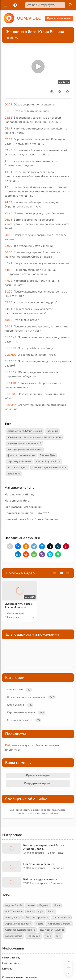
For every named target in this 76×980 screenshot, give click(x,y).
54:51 (8, 309)
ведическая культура (52, 904)
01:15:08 (11, 394)
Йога (57, 880)
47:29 (8, 281)
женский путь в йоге (48, 461)
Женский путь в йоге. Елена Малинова (31, 519)
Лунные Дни (47, 455)
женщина (52, 431)
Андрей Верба (14, 880)
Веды (51, 886)
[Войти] (56, 975)
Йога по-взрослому (37, 892)
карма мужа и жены (19, 461)
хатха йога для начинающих (49, 468)
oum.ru (31, 880)
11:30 (8, 161)
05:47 (8, 129)
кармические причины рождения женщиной (34, 437)
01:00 (8, 111)
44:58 (8, 270)
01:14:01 (11, 383)
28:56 (8, 235)
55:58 (8, 320)
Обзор (42, 975)
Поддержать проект (38, 758)
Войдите (11, 720)
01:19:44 (11, 405)
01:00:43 (11, 337)
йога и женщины (17, 468)
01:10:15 (11, 361)
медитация (33, 911)
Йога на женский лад (19, 494)
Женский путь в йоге (19, 695)
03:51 (8, 118)
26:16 (8, 220)
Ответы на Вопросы (60, 898)
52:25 (8, 302)
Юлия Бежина (15, 679)
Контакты (7, 943)
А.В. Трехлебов (14, 886)
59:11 (8, 326)
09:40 (8, 150)
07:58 (8, 139)
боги (58, 911)
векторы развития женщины (25, 449)
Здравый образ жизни (18, 898)
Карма (40, 898)
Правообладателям (13, 957)
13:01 (8, 172)
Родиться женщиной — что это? (27, 513)
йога (30, 886)
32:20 (8, 246)
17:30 (8, 187)
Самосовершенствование (20, 904)
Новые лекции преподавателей (26, 672)
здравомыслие (14, 911)
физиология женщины (21, 455)
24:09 (8, 202)
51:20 (8, 292)
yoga (40, 886)
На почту (12, 38)
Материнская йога (17, 501)
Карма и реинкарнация (21, 687)
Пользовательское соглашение (20, 952)
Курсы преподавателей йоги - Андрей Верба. (44, 822)
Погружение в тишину (39, 839)
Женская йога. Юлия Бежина (25, 431)
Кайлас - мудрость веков (40, 854)
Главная (26, 975)
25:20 (8, 213)
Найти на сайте (11, 938)
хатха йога (14, 474)
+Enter (52, 788)
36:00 (8, 252)
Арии (48, 911)
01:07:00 (11, 355)
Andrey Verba (13, 892)
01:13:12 (11, 372)
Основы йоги (15, 664)
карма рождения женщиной (24, 443)
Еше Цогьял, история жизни (24, 507)
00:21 (8, 105)
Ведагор (44, 880)
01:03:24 (11, 348)
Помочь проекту (11, 932)
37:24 (8, 263)
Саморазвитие (61, 892)
